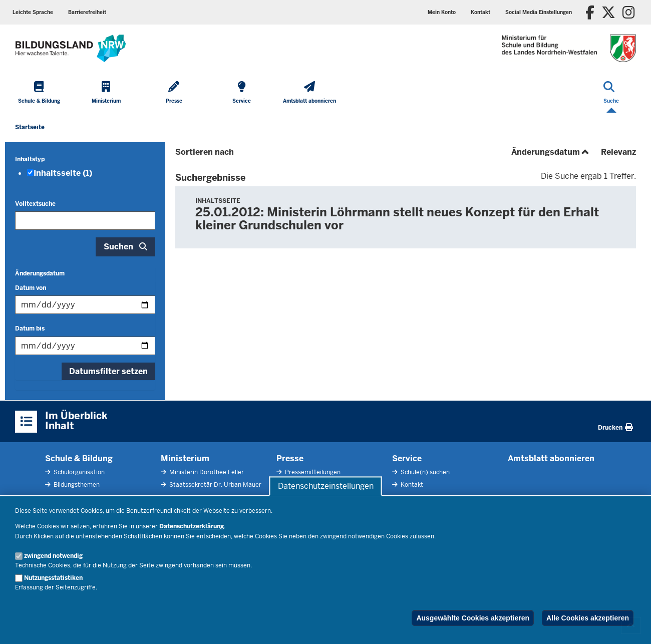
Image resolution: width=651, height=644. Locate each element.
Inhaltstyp (30, 159)
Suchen (118, 247)
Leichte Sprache (33, 12)
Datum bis (30, 329)
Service (407, 458)
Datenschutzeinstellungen (326, 486)
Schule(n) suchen (424, 472)
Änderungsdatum (40, 273)
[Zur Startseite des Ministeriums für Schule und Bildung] (71, 48)
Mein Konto (442, 12)
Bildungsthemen (76, 485)
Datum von (31, 288)
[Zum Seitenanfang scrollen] (631, 625)
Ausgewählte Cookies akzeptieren (473, 618)
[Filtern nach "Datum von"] (85, 305)
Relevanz (618, 152)
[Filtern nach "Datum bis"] (85, 346)
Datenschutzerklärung (192, 526)
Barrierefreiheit (87, 12)
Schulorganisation (78, 472)
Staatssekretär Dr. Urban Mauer (215, 485)
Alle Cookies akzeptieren (588, 618)
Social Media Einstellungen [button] (539, 12)
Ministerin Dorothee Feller (206, 472)
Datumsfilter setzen (108, 371)
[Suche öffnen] (611, 93)
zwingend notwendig (53, 556)
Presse (290, 458)
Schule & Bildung (79, 458)
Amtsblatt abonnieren (551, 458)
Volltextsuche (35, 204)
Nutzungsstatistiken (53, 578)
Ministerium (185, 458)
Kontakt (480, 12)
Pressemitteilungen (312, 472)
